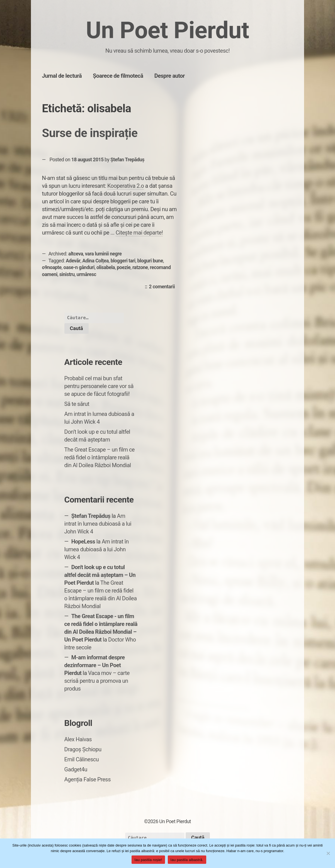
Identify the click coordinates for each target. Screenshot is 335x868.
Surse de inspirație (90, 133)
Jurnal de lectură (62, 76)
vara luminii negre (103, 254)
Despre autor (170, 76)
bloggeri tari (123, 261)
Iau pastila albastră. (187, 860)
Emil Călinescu (82, 759)
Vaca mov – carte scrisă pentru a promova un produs (97, 681)
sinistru (67, 274)
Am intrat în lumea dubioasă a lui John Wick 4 (98, 524)
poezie (124, 267)
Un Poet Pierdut (167, 30)
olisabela (106, 267)
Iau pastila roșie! (148, 860)
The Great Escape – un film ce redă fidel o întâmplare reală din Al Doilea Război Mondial (99, 457)
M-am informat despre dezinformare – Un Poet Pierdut (95, 665)
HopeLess (83, 542)
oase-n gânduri (79, 267)
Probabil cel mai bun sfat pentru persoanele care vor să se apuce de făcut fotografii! (99, 386)
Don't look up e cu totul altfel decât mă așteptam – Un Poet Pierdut (100, 575)
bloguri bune (150, 261)
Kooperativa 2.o (126, 186)
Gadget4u (76, 769)
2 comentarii (163, 287)
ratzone (140, 267)
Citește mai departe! (139, 233)
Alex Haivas (78, 739)
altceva (76, 254)
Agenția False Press (88, 779)
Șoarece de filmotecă (118, 76)
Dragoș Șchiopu (83, 749)
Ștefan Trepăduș (127, 160)
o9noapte (52, 267)
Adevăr (73, 261)
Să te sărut (77, 404)
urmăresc (87, 274)
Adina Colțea (95, 261)
